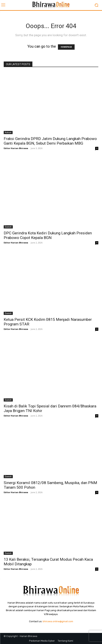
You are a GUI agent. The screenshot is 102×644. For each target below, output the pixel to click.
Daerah (8, 227)
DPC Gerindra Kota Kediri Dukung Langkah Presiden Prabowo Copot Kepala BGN (48, 235)
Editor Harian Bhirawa (16, 148)
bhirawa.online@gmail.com (58, 621)
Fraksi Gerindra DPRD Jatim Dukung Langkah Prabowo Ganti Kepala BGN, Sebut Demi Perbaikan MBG (50, 141)
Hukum (8, 132)
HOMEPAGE (66, 47)
